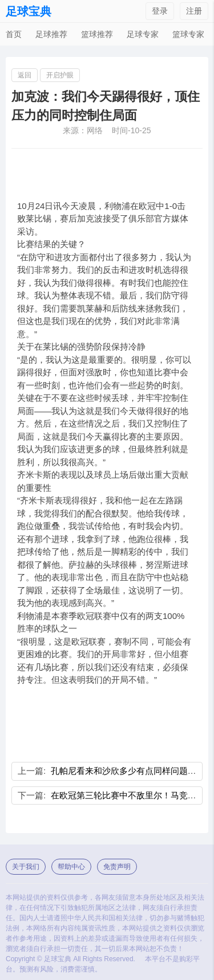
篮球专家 (188, 34)
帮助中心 (71, 867)
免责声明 (117, 867)
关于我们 (26, 867)
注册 (194, 11)
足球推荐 (51, 34)
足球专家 (143, 34)
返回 (25, 75)
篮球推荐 (97, 34)
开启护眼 (60, 75)
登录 (160, 11)
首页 (14, 34)
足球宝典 (29, 11)
